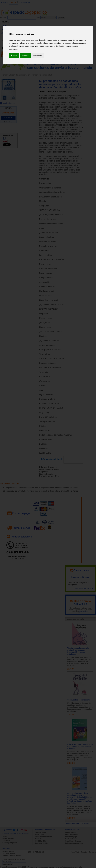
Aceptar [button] (14, 55)
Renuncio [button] (25, 55)
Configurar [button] (38, 55)
